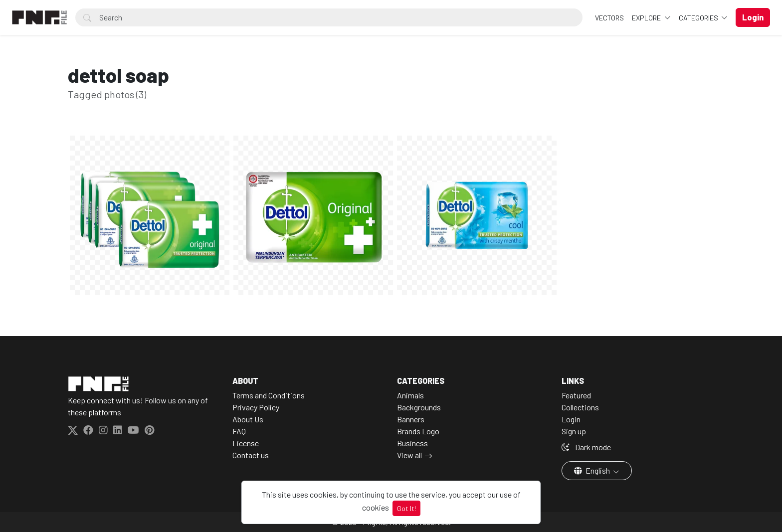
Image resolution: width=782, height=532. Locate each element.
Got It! (406, 508)
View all (409, 455)
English (593, 470)
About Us (248, 419)
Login (571, 419)
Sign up (574, 431)
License (246, 443)
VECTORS (609, 18)
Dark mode (586, 447)
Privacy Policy (256, 407)
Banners (411, 419)
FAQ (239, 431)
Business (412, 443)
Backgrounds (419, 407)
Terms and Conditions (269, 395)
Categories (699, 18)
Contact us (251, 455)
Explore (647, 18)
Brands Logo (418, 431)
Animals (410, 395)
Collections (580, 407)
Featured (576, 395)
